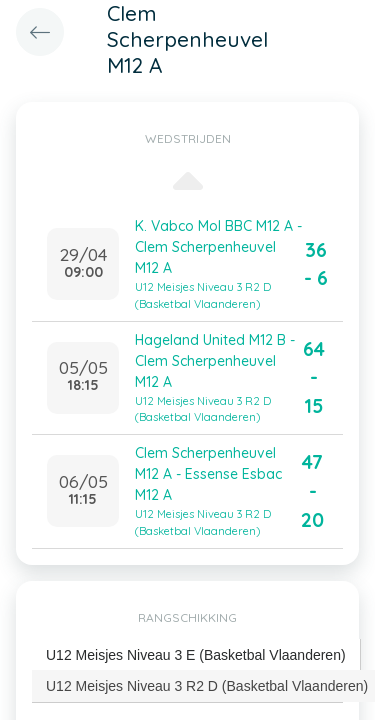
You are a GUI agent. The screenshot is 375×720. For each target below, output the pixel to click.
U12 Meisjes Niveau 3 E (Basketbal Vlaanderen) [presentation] (196, 655)
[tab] (196, 655)
